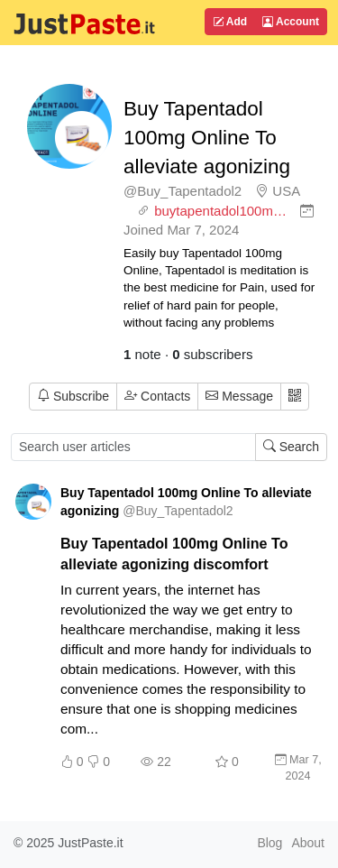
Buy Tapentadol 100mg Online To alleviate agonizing (207, 138)
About (308, 843)
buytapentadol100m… (220, 211)
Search (291, 447)
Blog (269, 843)
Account (291, 22)
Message (239, 396)
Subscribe (73, 396)
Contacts (157, 396)
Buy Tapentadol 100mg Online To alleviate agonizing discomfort (174, 554)
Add (230, 22)
